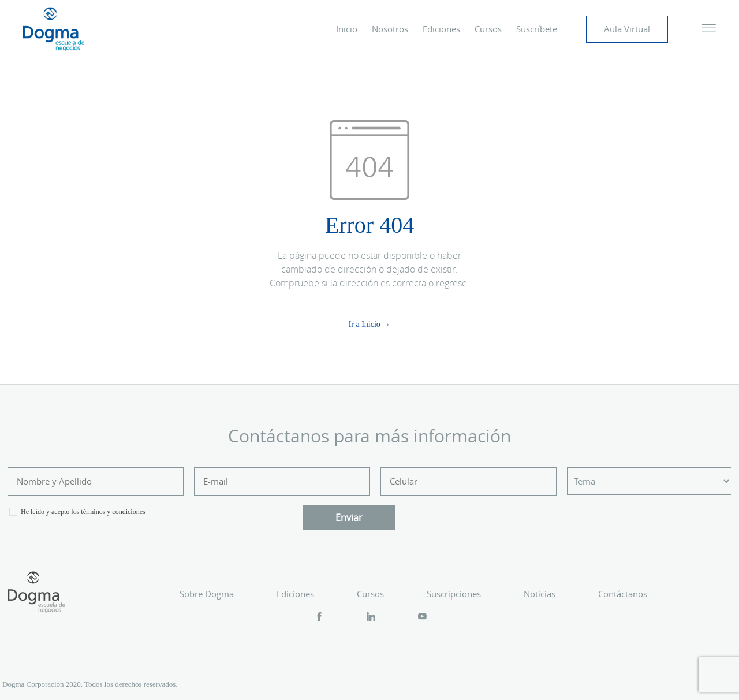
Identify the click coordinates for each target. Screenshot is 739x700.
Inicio (347, 29)
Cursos (488, 29)
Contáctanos (623, 594)
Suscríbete (537, 29)
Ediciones (441, 29)
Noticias (540, 594)
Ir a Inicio (365, 324)
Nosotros (390, 29)
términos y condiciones (113, 512)
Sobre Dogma (207, 594)
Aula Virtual (627, 29)
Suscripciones (454, 594)
